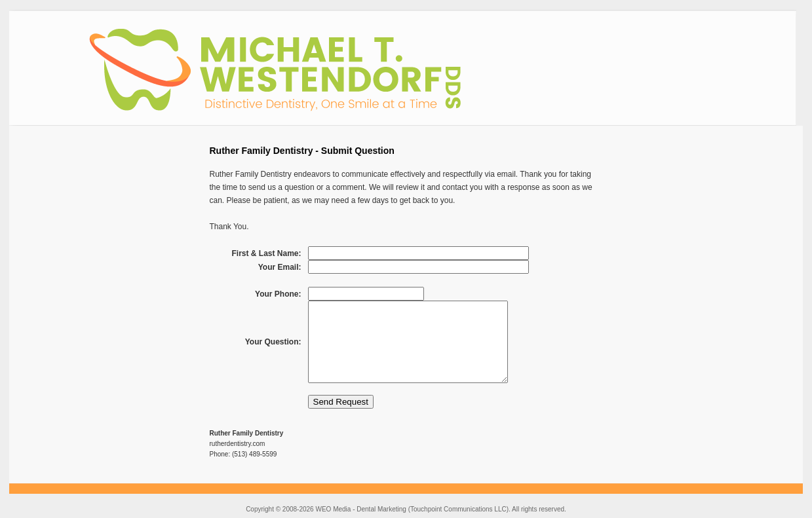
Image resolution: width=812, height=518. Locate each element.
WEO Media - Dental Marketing (360, 509)
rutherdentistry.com (238, 444)
